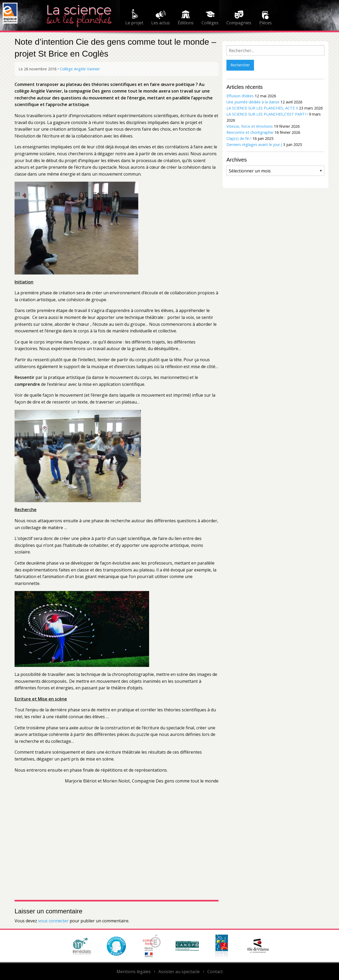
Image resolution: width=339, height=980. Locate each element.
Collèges (210, 23)
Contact (215, 972)
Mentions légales (134, 972)
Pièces (266, 23)
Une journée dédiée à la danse (253, 102)
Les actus (160, 23)
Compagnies (239, 23)
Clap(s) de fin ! (239, 138)
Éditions (186, 23)
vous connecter (53, 921)
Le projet (134, 23)
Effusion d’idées (240, 96)
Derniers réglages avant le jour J (254, 145)
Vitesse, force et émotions (250, 126)
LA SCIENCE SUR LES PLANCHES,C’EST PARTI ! (267, 114)
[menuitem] (134, 18)
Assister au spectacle (179, 972)
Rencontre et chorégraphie (250, 132)
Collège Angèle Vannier (80, 69)
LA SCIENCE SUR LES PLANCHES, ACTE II (262, 108)
